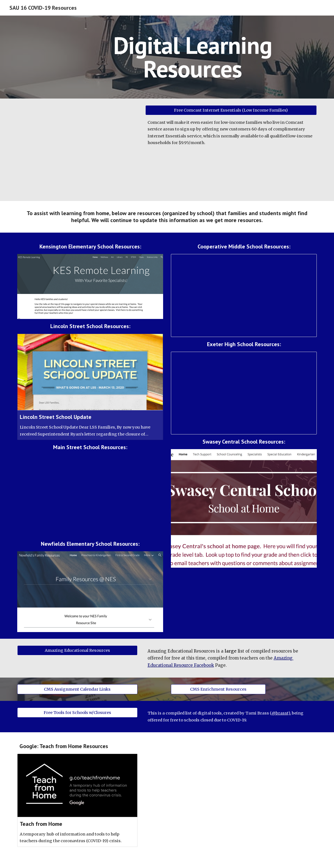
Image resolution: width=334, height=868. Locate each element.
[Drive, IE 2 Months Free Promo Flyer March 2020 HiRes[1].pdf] (77, 150)
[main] (193, 57)
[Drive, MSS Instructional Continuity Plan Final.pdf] (90, 495)
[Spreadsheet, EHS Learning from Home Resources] (244, 393)
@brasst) (281, 713)
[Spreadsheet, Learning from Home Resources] (244, 295)
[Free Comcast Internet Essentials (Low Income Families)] (231, 110)
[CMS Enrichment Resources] (218, 689)
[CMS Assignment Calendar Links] (77, 689)
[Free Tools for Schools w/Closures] (77, 713)
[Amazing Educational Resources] (77, 650)
